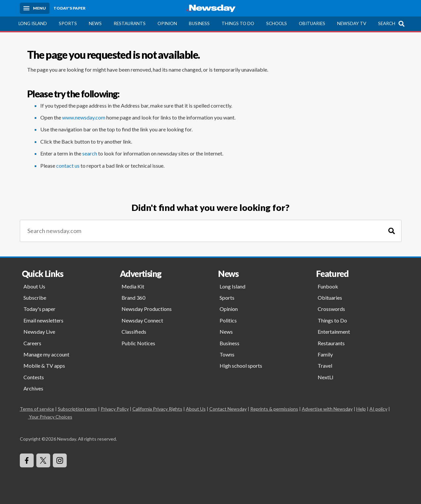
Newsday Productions (147, 309)
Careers (32, 343)
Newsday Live (39, 332)
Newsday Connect (142, 320)
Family (325, 354)
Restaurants (130, 23)
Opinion (167, 23)
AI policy (378, 409)
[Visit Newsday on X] (43, 460)
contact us (68, 166)
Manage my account (46, 354)
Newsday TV (352, 23)
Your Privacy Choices (50, 417)
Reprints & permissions (274, 409)
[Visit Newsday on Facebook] (27, 460)
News (95, 23)
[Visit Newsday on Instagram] (60, 460)
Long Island (33, 23)
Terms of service (37, 409)
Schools (277, 23)
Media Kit (133, 286)
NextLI (326, 377)
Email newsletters (43, 320)
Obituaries (312, 23)
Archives (33, 388)
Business (199, 23)
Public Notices (138, 343)
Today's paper (39, 309)
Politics (228, 320)
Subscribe (35, 298)
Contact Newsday (228, 409)
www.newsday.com (84, 117)
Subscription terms (77, 409)
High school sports (241, 366)
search (90, 153)
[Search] (392, 231)
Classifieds (134, 332)
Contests (34, 377)
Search (387, 23)
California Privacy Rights (157, 409)
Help (361, 409)
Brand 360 (133, 298)
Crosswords (331, 309)
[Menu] (35, 8)
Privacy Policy (115, 409)
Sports (68, 23)
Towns (227, 354)
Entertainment (334, 332)
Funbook (328, 286)
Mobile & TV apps (44, 366)
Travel (325, 366)
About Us (34, 286)
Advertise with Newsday (327, 409)
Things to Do (238, 23)
